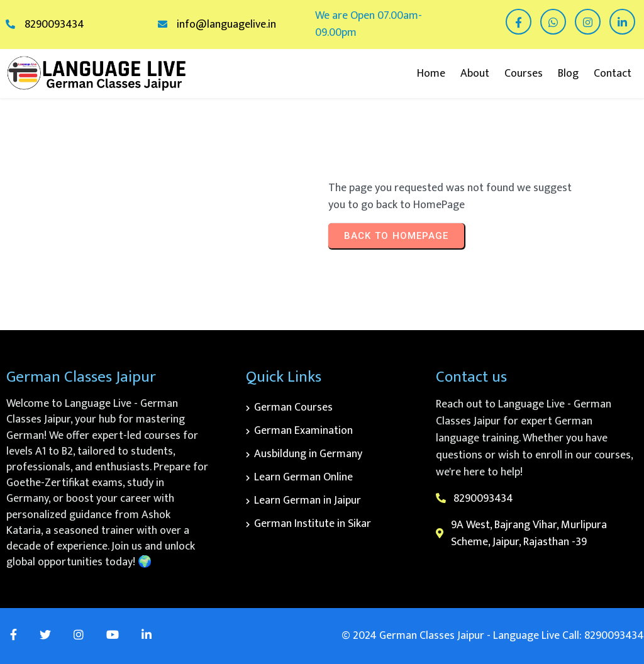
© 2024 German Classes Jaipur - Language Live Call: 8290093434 (493, 636)
